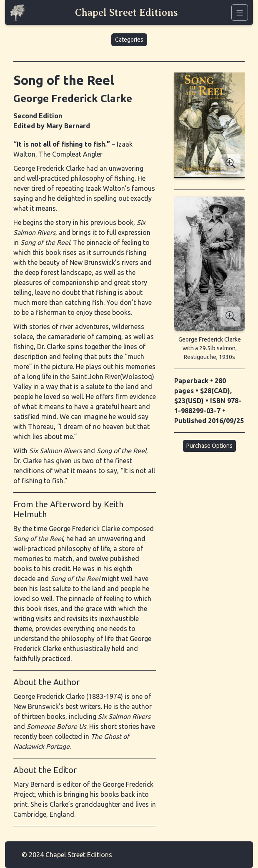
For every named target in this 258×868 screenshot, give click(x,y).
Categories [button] (129, 40)
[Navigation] (240, 12)
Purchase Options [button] (209, 446)
